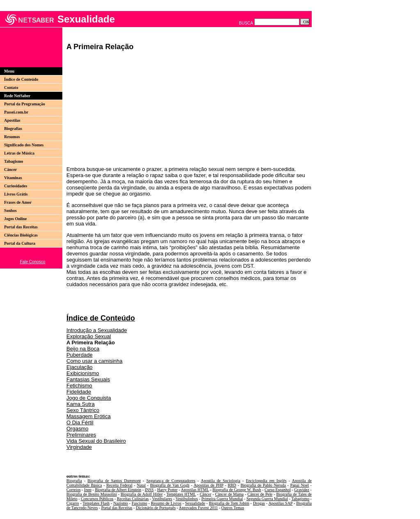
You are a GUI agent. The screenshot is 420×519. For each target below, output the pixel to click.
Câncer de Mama (229, 494)
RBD (232, 485)
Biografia (74, 481)
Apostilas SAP (280, 503)
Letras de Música (19, 153)
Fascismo (139, 503)
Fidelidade (79, 392)
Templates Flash (96, 503)
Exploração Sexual (89, 336)
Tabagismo (14, 161)
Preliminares (81, 435)
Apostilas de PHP (209, 485)
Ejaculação (80, 367)
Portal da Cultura (20, 243)
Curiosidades (16, 186)
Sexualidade (195, 503)
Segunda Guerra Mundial (267, 499)
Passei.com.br (16, 112)
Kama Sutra (81, 404)
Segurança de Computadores (171, 481)
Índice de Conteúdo (21, 79)
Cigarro (73, 503)
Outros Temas (233, 508)
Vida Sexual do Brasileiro (96, 441)
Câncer (10, 170)
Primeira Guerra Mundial (222, 499)
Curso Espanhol (278, 490)
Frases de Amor (18, 202)
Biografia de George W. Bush (237, 490)
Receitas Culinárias (133, 499)
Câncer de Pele (260, 494)
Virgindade (79, 447)
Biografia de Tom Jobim (229, 503)
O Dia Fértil (80, 422)
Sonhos (10, 211)
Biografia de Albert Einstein (118, 490)
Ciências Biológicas (21, 235)
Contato (11, 88)
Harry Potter (167, 490)
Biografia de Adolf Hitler (142, 494)
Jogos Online (15, 219)
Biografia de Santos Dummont (114, 481)
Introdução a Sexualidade (97, 330)
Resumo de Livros (166, 503)
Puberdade (80, 355)
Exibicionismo (83, 373)
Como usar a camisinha (95, 361)
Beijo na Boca (83, 349)
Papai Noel (300, 485)
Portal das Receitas (21, 227)
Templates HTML (181, 494)
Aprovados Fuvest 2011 (198, 508)
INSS (149, 490)
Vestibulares (162, 499)
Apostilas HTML (195, 490)
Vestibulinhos (187, 499)
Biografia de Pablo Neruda (263, 485)
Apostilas (12, 120)
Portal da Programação (25, 104)
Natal (142, 485)
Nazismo (121, 503)
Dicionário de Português (156, 508)
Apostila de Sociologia (220, 481)
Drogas (259, 503)
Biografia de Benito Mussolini (92, 494)
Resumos (12, 137)
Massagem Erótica (89, 416)
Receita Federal (119, 485)
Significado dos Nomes (24, 145)
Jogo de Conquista (89, 398)
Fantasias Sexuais (88, 379)
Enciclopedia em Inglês (266, 481)
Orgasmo (77, 429)
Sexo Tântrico (83, 410)
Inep (88, 490)
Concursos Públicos (97, 499)
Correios (73, 490)
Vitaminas (13, 178)
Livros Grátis (16, 194)
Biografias (13, 129)
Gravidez (302, 490)
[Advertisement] (28, 47)
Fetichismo (79, 386)
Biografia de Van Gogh (170, 485)
